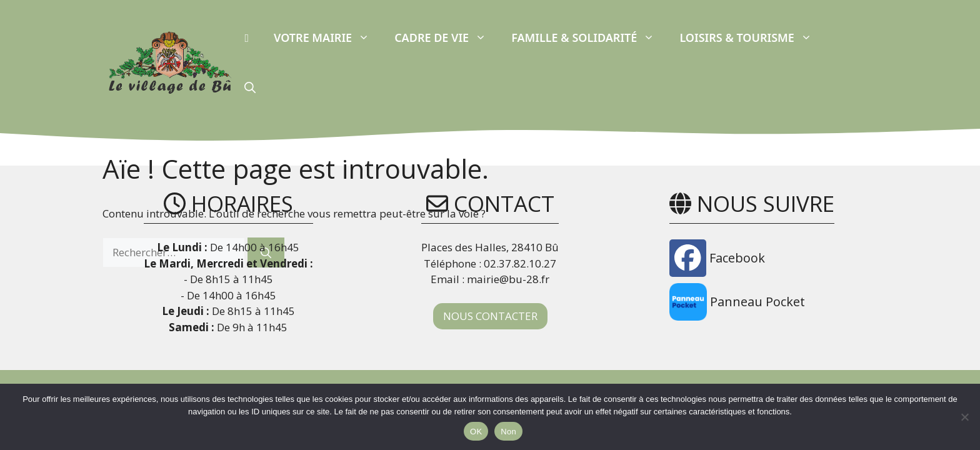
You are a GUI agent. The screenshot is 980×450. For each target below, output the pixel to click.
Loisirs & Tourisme (752, 37)
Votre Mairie (328, 37)
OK (476, 432)
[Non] (964, 417)
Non (508, 432)
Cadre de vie (447, 37)
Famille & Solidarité (589, 37)
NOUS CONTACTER (490, 316)
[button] (250, 87)
